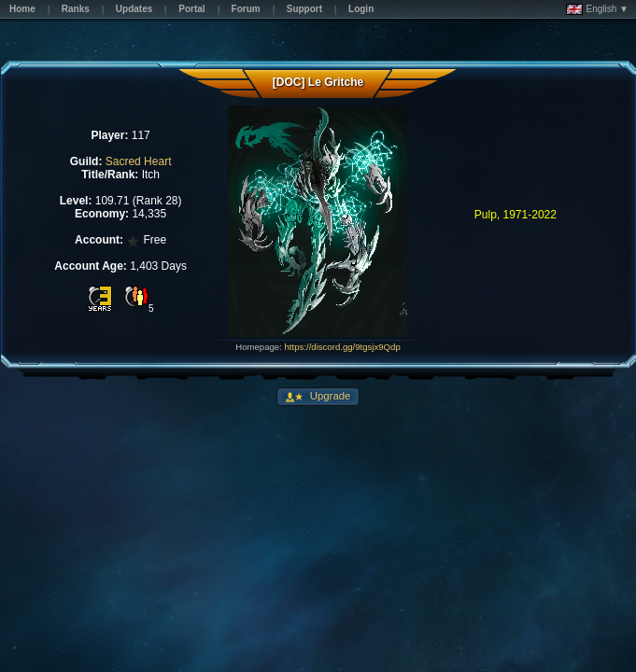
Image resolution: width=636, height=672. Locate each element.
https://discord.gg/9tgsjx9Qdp (343, 347)
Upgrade (329, 396)
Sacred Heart (139, 161)
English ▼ (597, 9)
